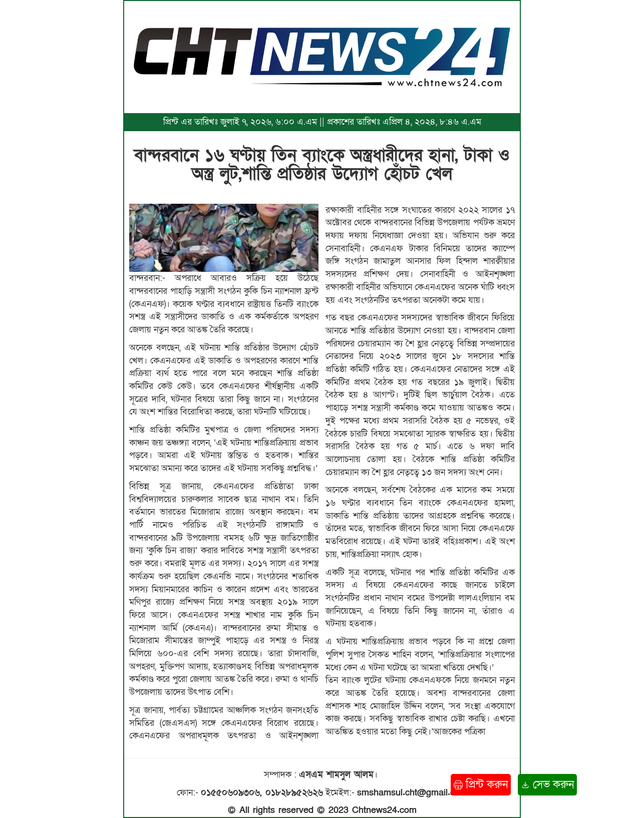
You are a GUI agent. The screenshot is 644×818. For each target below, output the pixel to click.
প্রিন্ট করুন (481, 785)
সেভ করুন (547, 785)
